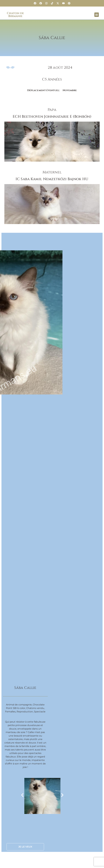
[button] (97, 15)
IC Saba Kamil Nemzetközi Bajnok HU (52, 179)
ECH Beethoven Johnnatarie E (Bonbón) (52, 117)
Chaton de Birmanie (15, 15)
